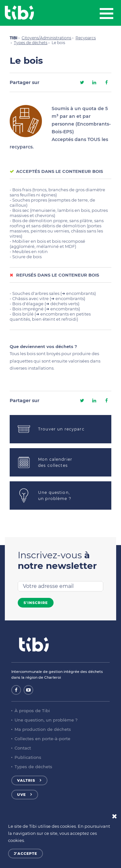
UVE (21, 795)
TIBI (14, 38)
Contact (23, 748)
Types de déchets (31, 43)
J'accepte (25, 854)
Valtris (26, 780)
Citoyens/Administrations (46, 38)
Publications (28, 757)
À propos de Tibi (32, 711)
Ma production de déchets (43, 729)
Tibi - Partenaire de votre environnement (19, 13)
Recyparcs (86, 38)
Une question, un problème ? (46, 720)
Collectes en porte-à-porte (42, 739)
